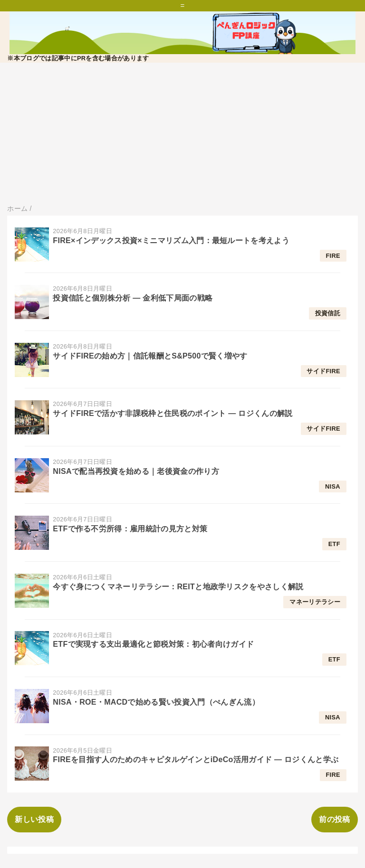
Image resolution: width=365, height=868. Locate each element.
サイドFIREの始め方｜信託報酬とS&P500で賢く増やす (150, 356)
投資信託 (328, 313)
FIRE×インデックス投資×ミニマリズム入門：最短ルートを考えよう (171, 241)
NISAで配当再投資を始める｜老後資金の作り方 (136, 471)
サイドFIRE (323, 371)
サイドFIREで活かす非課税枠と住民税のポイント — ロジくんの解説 (173, 413)
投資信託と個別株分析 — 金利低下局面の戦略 (133, 298)
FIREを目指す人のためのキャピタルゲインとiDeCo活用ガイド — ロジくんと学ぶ (196, 759)
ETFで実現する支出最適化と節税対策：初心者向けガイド (153, 644)
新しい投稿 (34, 819)
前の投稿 (334, 819)
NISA (333, 486)
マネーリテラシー (315, 602)
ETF (334, 544)
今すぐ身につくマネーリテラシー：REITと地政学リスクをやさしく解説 (178, 587)
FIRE (333, 256)
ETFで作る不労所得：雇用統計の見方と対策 (130, 529)
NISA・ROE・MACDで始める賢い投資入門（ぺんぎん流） (156, 702)
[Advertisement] (182, 134)
